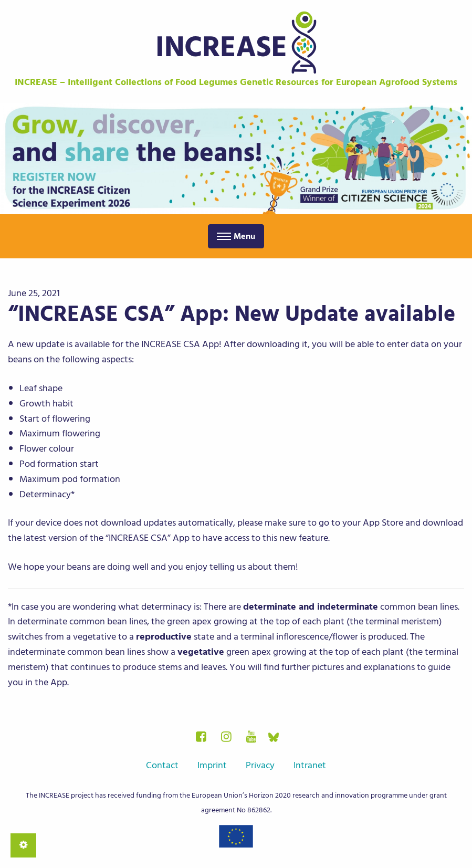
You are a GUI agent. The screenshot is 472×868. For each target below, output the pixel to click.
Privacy (260, 765)
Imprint (212, 765)
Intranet (310, 765)
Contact (162, 765)
